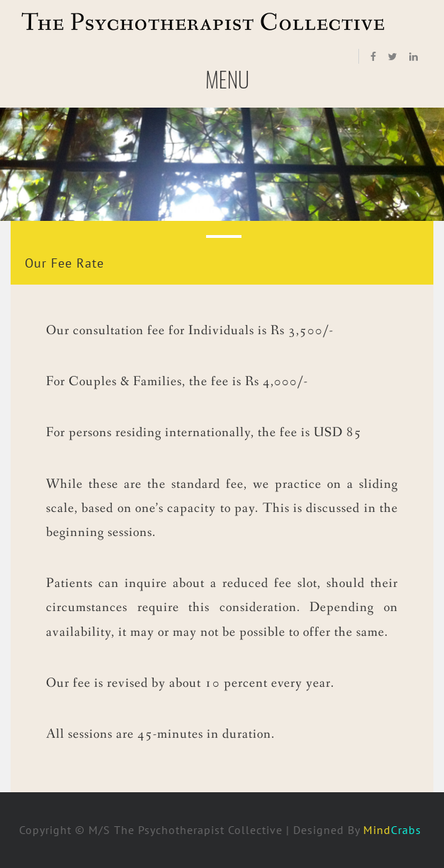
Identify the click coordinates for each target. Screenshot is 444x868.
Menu (228, 84)
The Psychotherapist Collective (203, 23)
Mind (394, 830)
